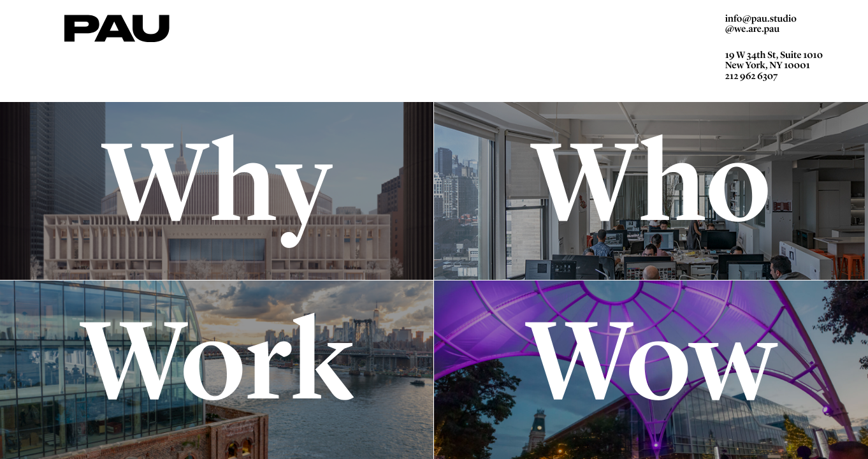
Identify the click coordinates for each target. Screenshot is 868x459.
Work (217, 369)
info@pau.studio (761, 22)
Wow (651, 369)
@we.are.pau (753, 33)
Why (217, 191)
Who (651, 191)
